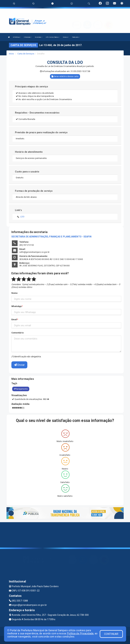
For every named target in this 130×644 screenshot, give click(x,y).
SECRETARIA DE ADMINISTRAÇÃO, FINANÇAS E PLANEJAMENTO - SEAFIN (51, 237)
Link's (18, 210)
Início (12, 54)
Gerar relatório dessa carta (65, 76)
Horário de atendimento (29, 152)
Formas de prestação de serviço (34, 191)
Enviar (19, 365)
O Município (28, 37)
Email (14, 319)
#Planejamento (21, 389)
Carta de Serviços (26, 54)
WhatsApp (17, 306)
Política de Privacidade (80, 633)
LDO (22, 217)
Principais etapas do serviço (31, 87)
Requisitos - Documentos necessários (37, 113)
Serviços (66, 37)
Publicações (76, 37)
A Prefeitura (17, 37)
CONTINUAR (111, 634)
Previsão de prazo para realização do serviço (41, 132)
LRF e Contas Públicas (53, 37)
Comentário (18, 333)
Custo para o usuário (27, 172)
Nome (14, 293)
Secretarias (39, 37)
